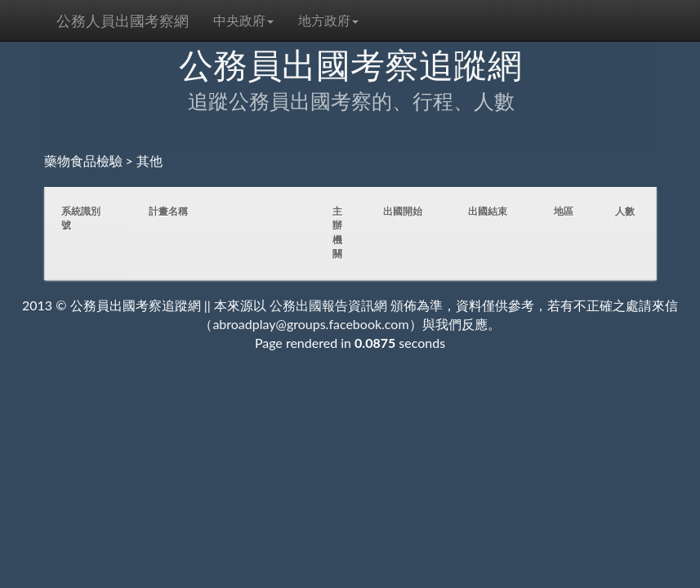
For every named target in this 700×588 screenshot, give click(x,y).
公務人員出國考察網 (123, 20)
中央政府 (243, 20)
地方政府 (328, 20)
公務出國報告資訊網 (328, 305)
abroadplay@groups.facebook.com (310, 324)
